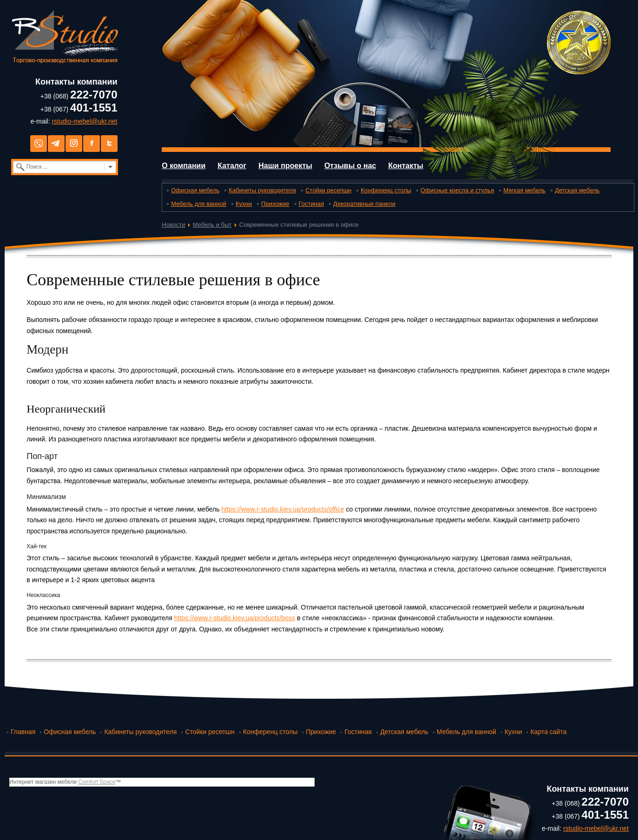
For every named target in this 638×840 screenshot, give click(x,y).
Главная (23, 732)
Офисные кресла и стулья (457, 190)
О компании (184, 166)
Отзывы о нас (350, 166)
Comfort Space (97, 782)
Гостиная (312, 204)
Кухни (244, 204)
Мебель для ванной (199, 204)
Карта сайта (548, 732)
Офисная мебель (195, 190)
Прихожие (275, 204)
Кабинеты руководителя (262, 190)
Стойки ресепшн (328, 190)
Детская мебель (577, 190)
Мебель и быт (212, 225)
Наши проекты (285, 166)
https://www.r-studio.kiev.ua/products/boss (235, 618)
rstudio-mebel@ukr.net (84, 121)
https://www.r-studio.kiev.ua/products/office (283, 509)
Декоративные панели (364, 204)
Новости (173, 225)
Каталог (232, 166)
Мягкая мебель (524, 190)
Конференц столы (386, 190)
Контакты (405, 166)
